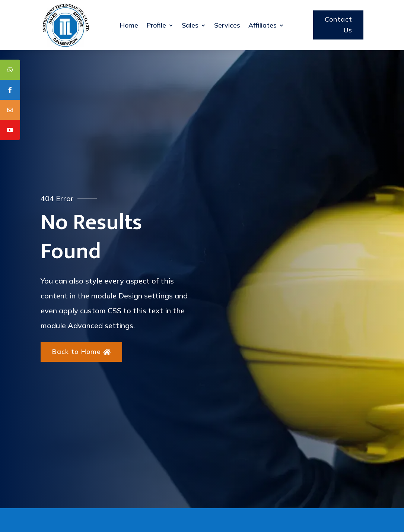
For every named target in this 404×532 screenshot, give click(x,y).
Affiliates (263, 25)
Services (227, 25)
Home (129, 25)
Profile (156, 25)
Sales (190, 25)
